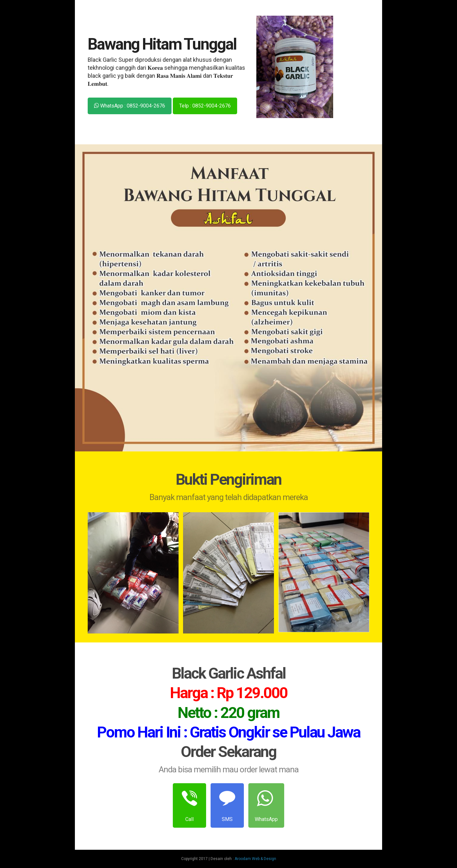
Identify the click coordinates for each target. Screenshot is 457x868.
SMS (227, 805)
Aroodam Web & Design (255, 859)
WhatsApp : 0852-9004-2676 (130, 106)
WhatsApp (266, 805)
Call (189, 805)
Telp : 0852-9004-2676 (205, 106)
